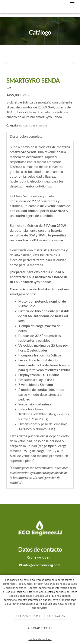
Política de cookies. (40, 639)
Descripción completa (26, 136)
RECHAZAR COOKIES (29, 616)
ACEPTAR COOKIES (40, 628)
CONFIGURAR (56, 616)
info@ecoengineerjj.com (42, 565)
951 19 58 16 (40, 558)
